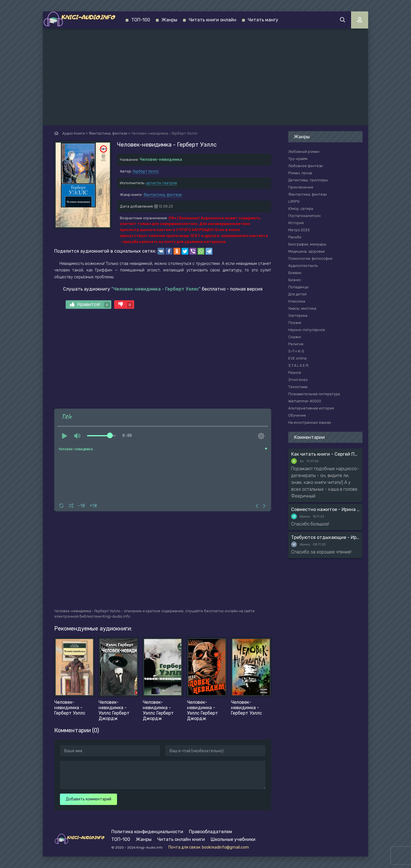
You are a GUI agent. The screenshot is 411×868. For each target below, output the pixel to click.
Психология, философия (310, 258)
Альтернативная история (311, 408)
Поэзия (295, 323)
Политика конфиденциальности (147, 832)
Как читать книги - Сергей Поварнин (325, 454)
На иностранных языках (310, 422)
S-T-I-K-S (296, 351)
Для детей (297, 294)
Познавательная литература (314, 394)
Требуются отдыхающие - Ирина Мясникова (325, 537)
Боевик (295, 273)
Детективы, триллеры (308, 180)
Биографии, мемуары (307, 244)
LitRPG (294, 201)
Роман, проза (300, 173)
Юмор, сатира (301, 209)
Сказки (295, 337)
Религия (296, 344)
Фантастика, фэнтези (163, 195)
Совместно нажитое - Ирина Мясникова (325, 509)
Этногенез (298, 380)
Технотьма (298, 387)
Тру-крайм (298, 159)
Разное (295, 373)
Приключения (301, 187)
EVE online (298, 358)
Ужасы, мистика (302, 308)
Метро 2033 (299, 230)
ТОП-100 (141, 20)
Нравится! (90, 305)
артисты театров (162, 183)
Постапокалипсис (305, 216)
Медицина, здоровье (307, 251)
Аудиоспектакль (303, 266)
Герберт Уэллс (146, 171)
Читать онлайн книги (181, 839)
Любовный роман (304, 152)
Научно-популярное (307, 330)
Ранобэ (295, 237)
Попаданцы (298, 287)
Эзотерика (298, 316)
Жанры (169, 20)
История (296, 223)
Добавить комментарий (88, 799)
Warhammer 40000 (305, 401)
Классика (297, 301)
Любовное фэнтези (306, 166)
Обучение (297, 415)
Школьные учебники (233, 839)
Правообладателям (210, 832)
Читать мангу (263, 20)
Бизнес (295, 280)
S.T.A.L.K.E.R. (299, 365)
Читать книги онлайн (212, 20)
